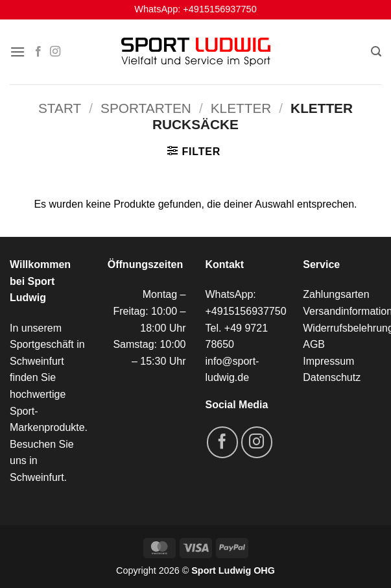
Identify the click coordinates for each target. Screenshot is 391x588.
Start (60, 108)
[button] (18, 52)
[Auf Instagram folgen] (55, 52)
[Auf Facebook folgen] (38, 52)
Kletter (241, 108)
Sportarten (146, 108)
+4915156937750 (219, 9)
